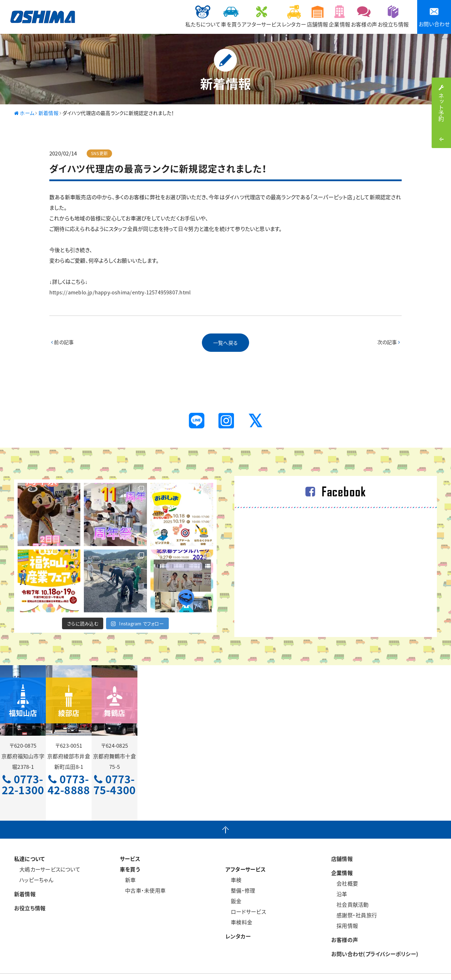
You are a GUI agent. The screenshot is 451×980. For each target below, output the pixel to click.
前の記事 (63, 343)
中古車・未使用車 (143, 874)
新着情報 (25, 877)
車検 (234, 863)
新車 (128, 863)
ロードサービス (246, 895)
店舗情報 (291, 16)
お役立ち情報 (390, 16)
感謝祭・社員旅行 (354, 899)
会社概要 (345, 867)
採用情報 (345, 909)
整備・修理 (240, 874)
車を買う (182, 16)
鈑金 (234, 884)
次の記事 (388, 343)
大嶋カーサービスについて (47, 853)
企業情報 (321, 16)
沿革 (339, 877)
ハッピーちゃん (34, 863)
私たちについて (146, 16)
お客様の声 (353, 16)
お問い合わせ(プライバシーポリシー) (375, 937)
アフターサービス (220, 16)
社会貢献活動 (350, 888)
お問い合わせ (434, 17)
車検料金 (239, 906)
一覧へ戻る (225, 343)
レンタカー (260, 16)
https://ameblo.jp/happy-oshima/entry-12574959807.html (122, 292)
